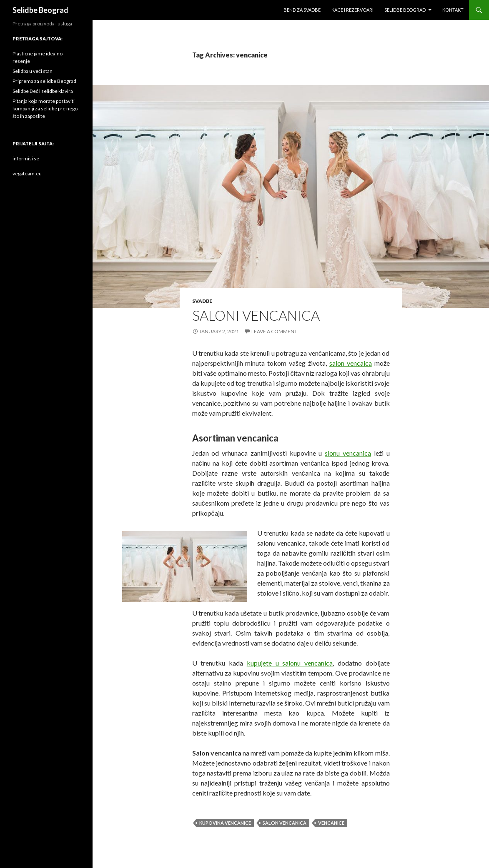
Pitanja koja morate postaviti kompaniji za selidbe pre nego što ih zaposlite (45, 108)
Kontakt (453, 10)
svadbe (202, 301)
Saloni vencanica (256, 315)
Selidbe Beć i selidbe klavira (43, 91)
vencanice (331, 823)
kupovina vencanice (225, 823)
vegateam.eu (27, 173)
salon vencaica (351, 363)
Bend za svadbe (302, 10)
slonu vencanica (348, 453)
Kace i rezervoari (352, 10)
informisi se (26, 158)
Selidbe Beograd (40, 10)
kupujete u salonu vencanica (290, 663)
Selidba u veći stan (33, 71)
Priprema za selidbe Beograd (44, 81)
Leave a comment (274, 331)
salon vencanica (285, 823)
